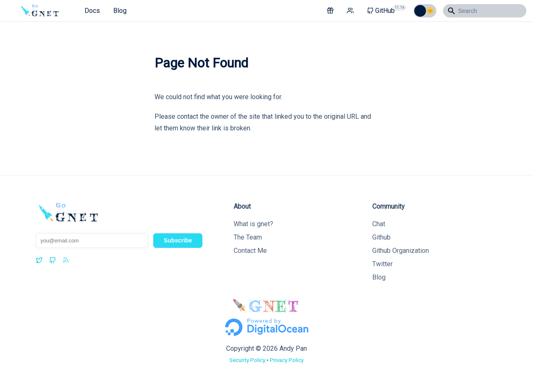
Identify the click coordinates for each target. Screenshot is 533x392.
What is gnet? (253, 224)
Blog (120, 11)
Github (381, 237)
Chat (379, 224)
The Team (248, 237)
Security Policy (247, 360)
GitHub (387, 10)
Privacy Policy (287, 360)
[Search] (485, 11)
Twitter (382, 264)
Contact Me (250, 251)
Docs (92, 11)
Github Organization (401, 251)
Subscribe (178, 240)
